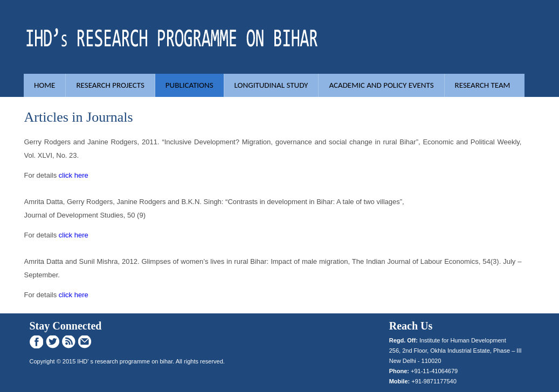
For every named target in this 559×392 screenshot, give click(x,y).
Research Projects (110, 85)
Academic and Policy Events (381, 85)
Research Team (483, 85)
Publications (189, 85)
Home (44, 85)
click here (74, 175)
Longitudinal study (271, 85)
